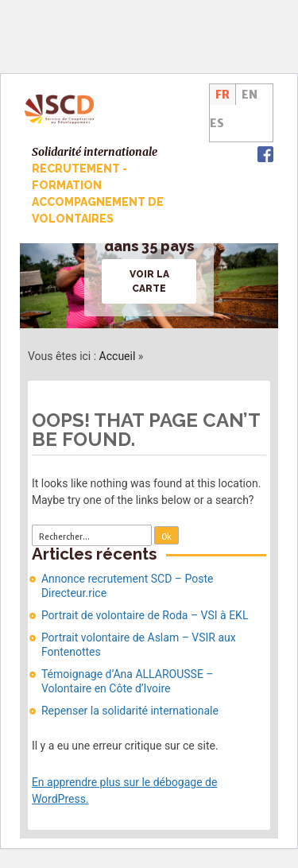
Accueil (118, 356)
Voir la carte (149, 281)
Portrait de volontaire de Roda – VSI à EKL (145, 615)
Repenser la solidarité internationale (130, 711)
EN (250, 95)
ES (217, 123)
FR (223, 95)
